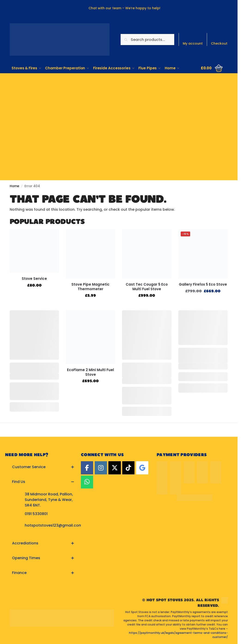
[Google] (142, 468)
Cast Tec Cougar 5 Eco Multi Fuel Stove (147, 287)
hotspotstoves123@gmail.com (53, 525)
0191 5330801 (36, 514)
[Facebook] (87, 468)
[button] (212, 68)
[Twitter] (114, 468)
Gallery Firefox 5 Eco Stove (203, 284)
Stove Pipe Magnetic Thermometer (90, 287)
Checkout (219, 43)
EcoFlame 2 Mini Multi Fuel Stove (90, 372)
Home (14, 186)
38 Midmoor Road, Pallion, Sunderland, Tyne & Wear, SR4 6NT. (49, 500)
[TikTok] (128, 468)
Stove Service (34, 279)
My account (193, 43)
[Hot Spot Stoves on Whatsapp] (87, 482)
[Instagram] (101, 468)
